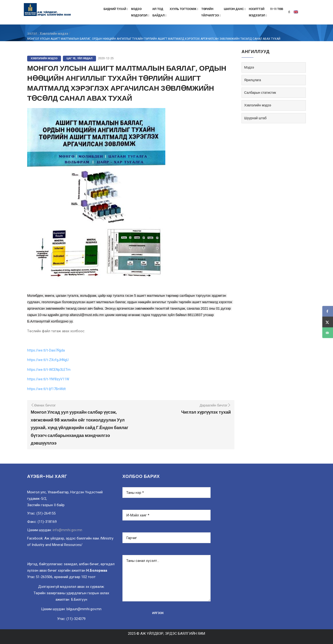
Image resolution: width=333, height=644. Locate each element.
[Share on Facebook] (328, 311)
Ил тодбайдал (160, 12)
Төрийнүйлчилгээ (211, 12)
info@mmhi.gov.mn (67, 530)
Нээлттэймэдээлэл (258, 12)
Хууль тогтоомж (184, 9)
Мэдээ (249, 67)
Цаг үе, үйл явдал (79, 58)
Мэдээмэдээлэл (141, 12)
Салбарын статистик (260, 93)
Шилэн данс (235, 9)
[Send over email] (328, 333)
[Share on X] (328, 322)
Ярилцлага (252, 80)
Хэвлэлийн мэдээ (54, 34)
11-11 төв (277, 9)
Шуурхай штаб (255, 118)
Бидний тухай (116, 9)
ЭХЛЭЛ (32, 34)
